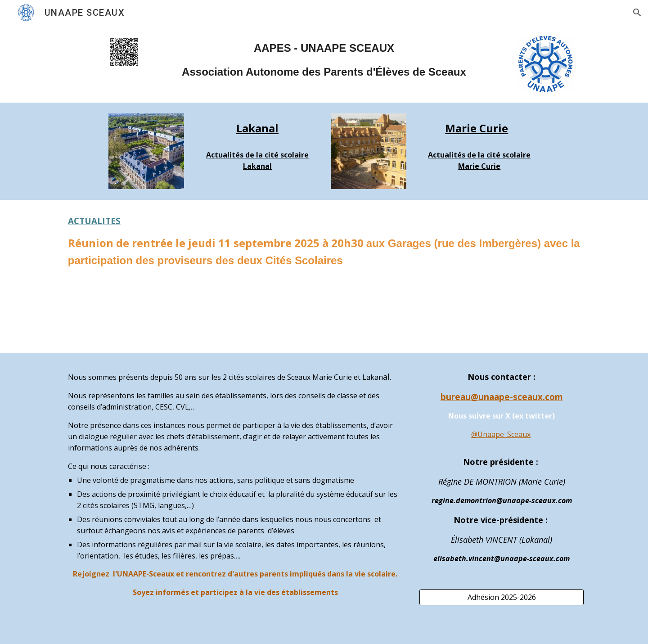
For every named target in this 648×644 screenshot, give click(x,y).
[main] (324, 60)
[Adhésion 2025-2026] (502, 597)
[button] (637, 13)
